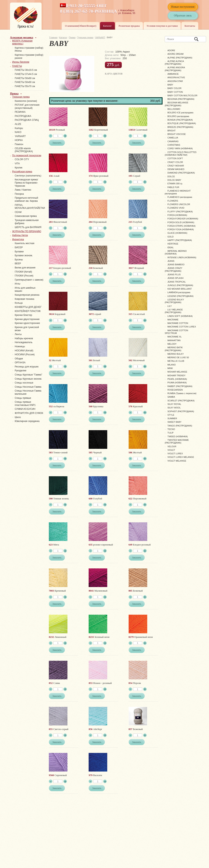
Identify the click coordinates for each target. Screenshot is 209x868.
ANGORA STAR (175, 81)
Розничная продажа (129, 26)
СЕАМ (18, 212)
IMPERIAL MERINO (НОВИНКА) (176, 252)
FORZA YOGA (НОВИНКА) (181, 229)
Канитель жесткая (25, 243)
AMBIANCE (173, 74)
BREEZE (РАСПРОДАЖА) (180, 127)
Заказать (57, 143)
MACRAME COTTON (178, 323)
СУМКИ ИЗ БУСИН (25, 409)
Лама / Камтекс (23, 190)
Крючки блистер (23, 315)
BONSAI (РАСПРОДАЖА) (180, 120)
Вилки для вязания (25, 268)
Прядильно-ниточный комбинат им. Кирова (26, 199)
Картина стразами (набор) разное (29, 56)
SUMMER (172, 418)
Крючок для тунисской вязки (27, 329)
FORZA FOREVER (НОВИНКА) (183, 219)
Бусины (19, 260)
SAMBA (171, 397)
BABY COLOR (174, 88)
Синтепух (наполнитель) (28, 176)
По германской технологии (27, 155)
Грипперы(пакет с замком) (29, 280)
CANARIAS (173, 141)
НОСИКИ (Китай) (24, 351)
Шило (18, 417)
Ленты (18, 334)
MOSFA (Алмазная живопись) (22, 42)
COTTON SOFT (175, 158)
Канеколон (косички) (26, 101)
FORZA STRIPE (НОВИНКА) (181, 226)
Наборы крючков (24, 338)
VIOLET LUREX (175, 454)
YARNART (100, 37)
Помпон (19, 144)
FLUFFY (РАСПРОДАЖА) (180, 212)
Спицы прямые (23, 398)
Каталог (107, 26)
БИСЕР (19, 247)
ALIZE (18, 124)
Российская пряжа (22, 172)
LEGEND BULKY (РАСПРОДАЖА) (174, 301)
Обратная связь (183, 16)
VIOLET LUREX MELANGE (181, 457)
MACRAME (173, 320)
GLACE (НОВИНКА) (177, 233)
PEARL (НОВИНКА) (177, 379)
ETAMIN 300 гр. (175, 184)
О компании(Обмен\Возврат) (81, 26)
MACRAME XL (175, 337)
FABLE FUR (173, 187)
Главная (53, 37)
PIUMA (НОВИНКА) (177, 383)
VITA (17, 164)
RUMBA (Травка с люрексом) (182, 393)
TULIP (170, 433)
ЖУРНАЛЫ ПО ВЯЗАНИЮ (27, 231)
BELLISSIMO (174, 109)
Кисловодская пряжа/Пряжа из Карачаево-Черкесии (26, 183)
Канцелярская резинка (27, 295)
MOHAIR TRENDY (176, 375)
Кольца (19, 303)
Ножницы (20, 346)
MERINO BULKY (176, 354)
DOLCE (171, 176)
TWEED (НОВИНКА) (178, 436)
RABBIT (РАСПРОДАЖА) (180, 386)
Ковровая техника (24, 299)
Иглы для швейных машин (25, 289)
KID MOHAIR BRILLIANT (180, 289)
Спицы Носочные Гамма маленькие (28, 392)
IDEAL (171, 247)
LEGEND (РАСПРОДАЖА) (180, 296)
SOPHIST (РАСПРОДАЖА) (181, 411)
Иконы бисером (21, 62)
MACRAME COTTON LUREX (182, 327)
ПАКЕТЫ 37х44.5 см (26, 74)
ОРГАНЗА (20, 363)
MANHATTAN (174, 340)
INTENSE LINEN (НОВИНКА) (182, 257)
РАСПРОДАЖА (23, 116)
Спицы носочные (24, 383)
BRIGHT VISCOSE (177, 134)
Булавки (19, 252)
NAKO (18, 132)
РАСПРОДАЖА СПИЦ (27, 120)
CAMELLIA (173, 138)
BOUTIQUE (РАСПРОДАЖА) (182, 123)
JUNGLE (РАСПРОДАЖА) (180, 285)
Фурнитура (18, 239)
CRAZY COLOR (175, 162)
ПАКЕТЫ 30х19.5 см (26, 70)
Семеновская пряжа (26, 216)
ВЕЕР (18, 264)
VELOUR (172, 446)
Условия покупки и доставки (162, 26)
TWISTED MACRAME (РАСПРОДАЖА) (177, 441)
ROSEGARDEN (175, 390)
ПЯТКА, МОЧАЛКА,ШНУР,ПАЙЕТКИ (30, 207)
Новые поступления (183, 7)
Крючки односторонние (27, 323)
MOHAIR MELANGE (177, 372)
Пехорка (19, 194)
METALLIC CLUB (176, 361)
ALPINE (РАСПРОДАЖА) (180, 58)
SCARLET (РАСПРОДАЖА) (181, 401)
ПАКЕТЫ (17, 66)
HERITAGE (173, 244)
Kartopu (19, 128)
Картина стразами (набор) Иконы (29, 49)
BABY (170, 85)
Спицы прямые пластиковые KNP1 (25, 404)
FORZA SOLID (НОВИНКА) (181, 222)
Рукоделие (20, 371)
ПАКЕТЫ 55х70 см (25, 86)
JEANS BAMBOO (176, 264)
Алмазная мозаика (22, 38)
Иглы (17, 284)
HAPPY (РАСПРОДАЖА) (180, 240)
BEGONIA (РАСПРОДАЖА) (181, 99)
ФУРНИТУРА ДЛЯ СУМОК (29, 413)
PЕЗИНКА (20, 112)
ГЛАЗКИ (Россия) (24, 276)
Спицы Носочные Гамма (28, 387)
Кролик (19, 168)
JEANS (171, 261)
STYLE (171, 415)
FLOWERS (173, 201)
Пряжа (72, 37)
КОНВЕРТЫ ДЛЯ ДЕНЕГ (28, 307)
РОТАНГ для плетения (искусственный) (27, 106)
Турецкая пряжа (85, 37)
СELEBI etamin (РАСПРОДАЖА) (24, 150)
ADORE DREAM (175, 54)
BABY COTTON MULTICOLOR (182, 95)
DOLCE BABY (174, 180)
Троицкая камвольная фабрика (27, 222)
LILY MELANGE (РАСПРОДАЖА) (174, 311)
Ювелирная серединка (27, 421)
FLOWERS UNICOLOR (179, 204)
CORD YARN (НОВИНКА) (180, 148)
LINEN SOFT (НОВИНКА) (180, 316)
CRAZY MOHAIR (176, 166)
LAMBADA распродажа (179, 292)
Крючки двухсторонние (27, 319)
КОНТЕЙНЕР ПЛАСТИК (28, 311)
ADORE (171, 50)
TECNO (171, 429)
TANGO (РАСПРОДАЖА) (180, 426)
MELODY (172, 344)
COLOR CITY (22, 159)
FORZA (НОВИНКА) (177, 215)
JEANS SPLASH (175, 278)
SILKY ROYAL (174, 404)
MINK (170, 368)
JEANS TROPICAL (177, 282)
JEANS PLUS (174, 274)
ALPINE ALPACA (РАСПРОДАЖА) (174, 63)
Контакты (190, 26)
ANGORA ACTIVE (176, 77)
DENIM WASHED (176, 169)
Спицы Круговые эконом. (28, 379)
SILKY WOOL (174, 408)
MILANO (172, 365)
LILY (170, 306)
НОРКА (19, 140)
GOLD (170, 237)
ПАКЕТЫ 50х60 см (25, 78)
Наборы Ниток (20, 235)
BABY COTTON (175, 92)
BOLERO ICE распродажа (180, 113)
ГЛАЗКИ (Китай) (23, 272)
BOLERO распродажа (178, 116)
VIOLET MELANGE (177, 461)
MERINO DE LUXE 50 (178, 357)
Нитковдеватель (24, 342)
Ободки (19, 359)
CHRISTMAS (174, 145)
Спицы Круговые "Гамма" (28, 375)
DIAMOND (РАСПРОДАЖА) (181, 173)
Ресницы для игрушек (27, 367)
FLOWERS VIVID (176, 208)
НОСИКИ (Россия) (25, 354)
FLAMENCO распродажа (180, 197)
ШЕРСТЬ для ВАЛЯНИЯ (28, 227)
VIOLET (171, 450)
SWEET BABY (174, 422)
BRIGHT (172, 131)
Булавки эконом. (24, 255)
